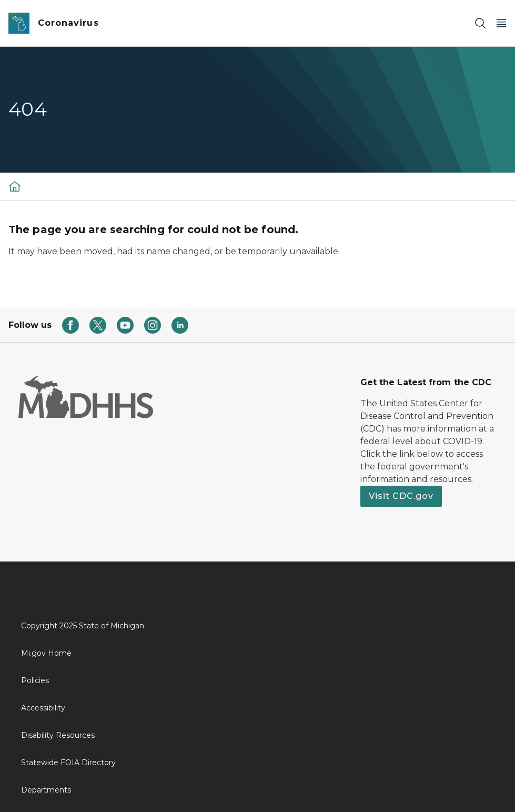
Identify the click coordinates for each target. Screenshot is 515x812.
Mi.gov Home (46, 653)
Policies (35, 680)
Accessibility (43, 708)
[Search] (480, 23)
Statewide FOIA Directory (68, 763)
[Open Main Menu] (501, 23)
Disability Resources (58, 735)
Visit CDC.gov (401, 496)
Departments (46, 790)
